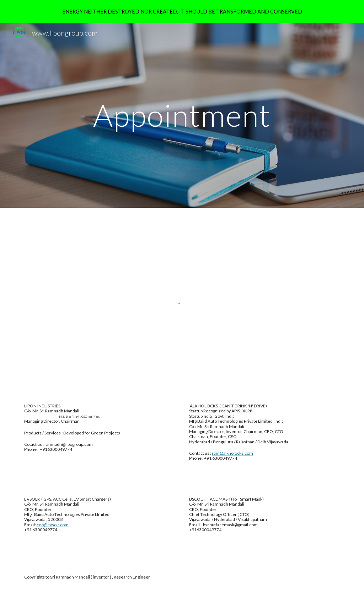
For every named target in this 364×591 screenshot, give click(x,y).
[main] (182, 115)
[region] (182, 11)
